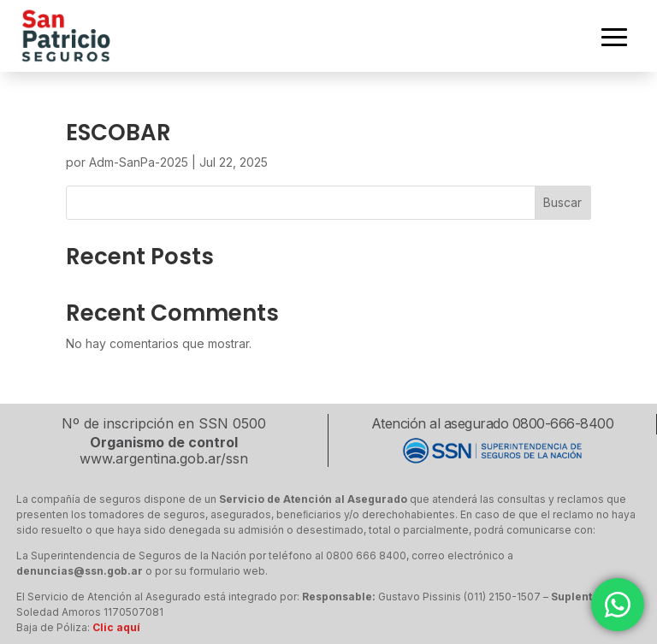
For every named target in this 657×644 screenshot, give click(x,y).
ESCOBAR (118, 133)
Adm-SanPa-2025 (139, 162)
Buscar (562, 202)
